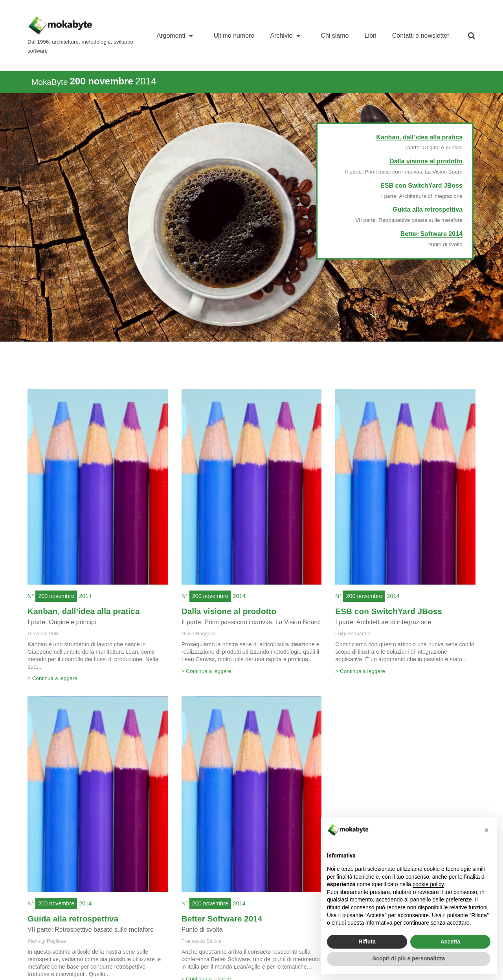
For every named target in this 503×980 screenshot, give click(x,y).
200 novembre (56, 596)
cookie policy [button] (428, 884)
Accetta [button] (451, 942)
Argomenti (177, 36)
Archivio (287, 36)
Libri (371, 36)
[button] (472, 36)
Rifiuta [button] (367, 942)
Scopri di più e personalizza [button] (409, 958)
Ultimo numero (234, 36)
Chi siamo (335, 36)
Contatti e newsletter (421, 36)
